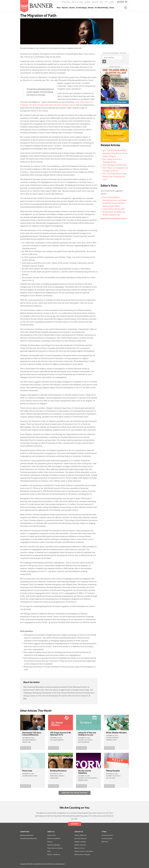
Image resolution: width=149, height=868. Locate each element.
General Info (51, 835)
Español (112, 2)
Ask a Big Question (81, 839)
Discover (115, 738)
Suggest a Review (80, 842)
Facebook (118, 2)
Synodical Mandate (54, 845)
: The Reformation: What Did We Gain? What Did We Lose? (115, 177)
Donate (81, 2)
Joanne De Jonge (111, 740)
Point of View (33, 776)
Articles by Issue (107, 835)
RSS (123, 2)
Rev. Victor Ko (111, 778)
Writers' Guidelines (54, 855)
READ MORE (26, 748)
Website (61, 776)
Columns (72, 8)
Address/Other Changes (82, 855)
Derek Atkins (54, 778)
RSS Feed (105, 842)
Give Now (74, 824)
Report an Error (80, 848)
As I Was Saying (81, 8)
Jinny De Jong (27, 742)
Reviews (91, 8)
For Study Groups (52, 48)
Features (65, 8)
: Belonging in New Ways (115, 165)
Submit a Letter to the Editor (84, 851)
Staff (49, 851)
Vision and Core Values (55, 848)
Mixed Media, (54, 776)
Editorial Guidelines (54, 839)
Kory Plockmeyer (84, 742)
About (102, 2)
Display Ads (95, 2)
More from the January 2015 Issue (75, 793)
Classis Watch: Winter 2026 (114, 209)
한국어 (106, 2)
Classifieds (87, 2)
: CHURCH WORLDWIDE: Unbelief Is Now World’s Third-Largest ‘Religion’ (115, 154)
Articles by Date (107, 839)
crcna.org (126, 2)
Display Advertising (27, 835)
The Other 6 (88, 740)
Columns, (81, 740)
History (50, 842)
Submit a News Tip (81, 835)
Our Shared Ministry (102, 8)
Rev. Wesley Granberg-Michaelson (70, 48)
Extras (112, 8)
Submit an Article (80, 845)
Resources (75, 2)
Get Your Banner (66, 2)
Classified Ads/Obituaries (29, 839)
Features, (43, 48)
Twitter (121, 2)
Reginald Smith (83, 780)
